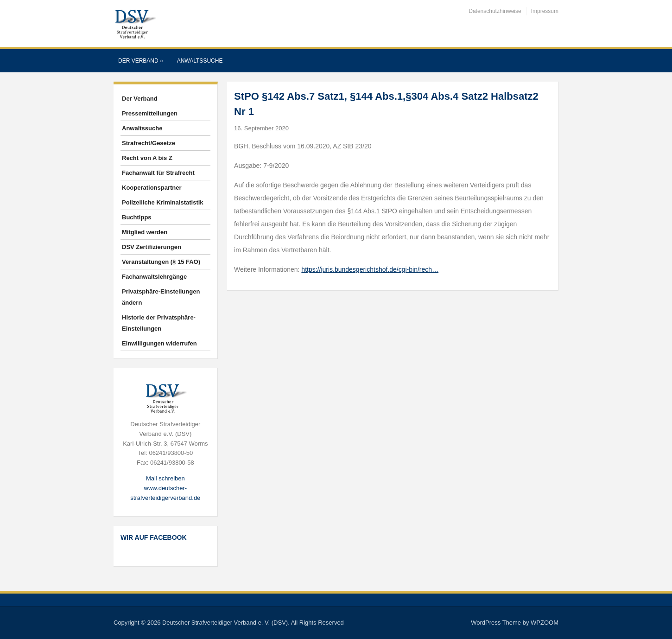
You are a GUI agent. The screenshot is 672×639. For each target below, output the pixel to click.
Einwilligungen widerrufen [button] (159, 343)
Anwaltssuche (200, 61)
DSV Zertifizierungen (152, 247)
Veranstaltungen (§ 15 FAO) (161, 262)
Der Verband (141, 61)
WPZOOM (545, 623)
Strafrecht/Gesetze (149, 143)
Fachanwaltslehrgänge (154, 277)
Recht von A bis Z (147, 158)
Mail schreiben (165, 478)
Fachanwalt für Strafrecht (158, 173)
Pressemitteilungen (150, 113)
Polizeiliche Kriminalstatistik (163, 202)
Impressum (545, 11)
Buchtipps (137, 217)
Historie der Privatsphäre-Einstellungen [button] (159, 323)
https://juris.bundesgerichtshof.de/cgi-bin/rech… (370, 269)
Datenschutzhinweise (495, 11)
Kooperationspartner (152, 188)
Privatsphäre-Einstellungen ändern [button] (161, 297)
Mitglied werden (145, 232)
